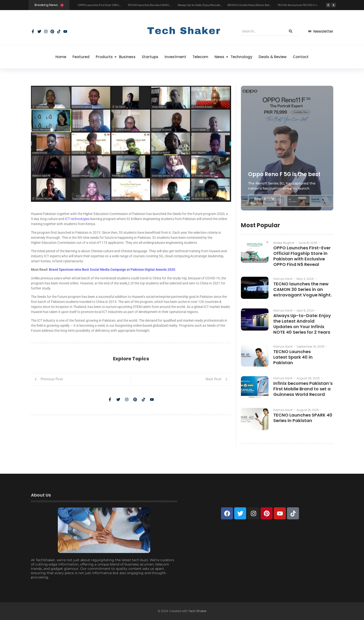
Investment (175, 57)
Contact (301, 57)
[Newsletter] (321, 32)
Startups (150, 57)
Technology (242, 57)
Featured (81, 57)
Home (61, 57)
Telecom (200, 57)
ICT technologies (78, 219)
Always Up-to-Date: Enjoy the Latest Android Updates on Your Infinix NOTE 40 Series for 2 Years (302, 324)
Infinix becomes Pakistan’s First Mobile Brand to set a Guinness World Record (303, 389)
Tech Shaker (197, 611)
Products (105, 57)
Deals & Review (273, 57)
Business (127, 57)
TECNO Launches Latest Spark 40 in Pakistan (293, 357)
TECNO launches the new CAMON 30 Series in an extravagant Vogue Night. (302, 289)
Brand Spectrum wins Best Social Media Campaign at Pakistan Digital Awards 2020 (112, 270)
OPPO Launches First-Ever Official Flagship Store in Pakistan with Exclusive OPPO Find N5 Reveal (302, 256)
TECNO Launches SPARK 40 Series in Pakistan (303, 418)
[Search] (261, 31)
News (220, 57)
